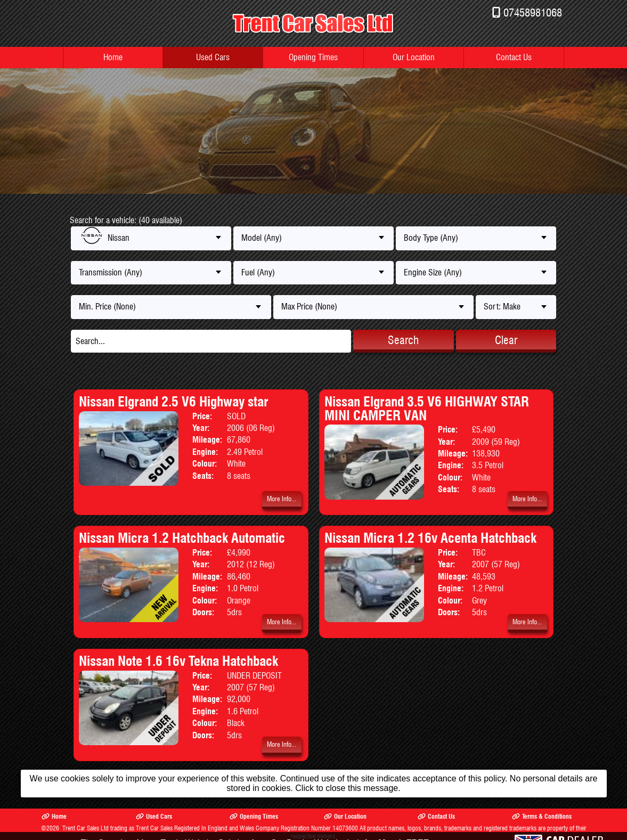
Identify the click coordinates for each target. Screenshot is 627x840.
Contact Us (514, 57)
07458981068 (533, 13)
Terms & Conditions (542, 816)
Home (113, 57)
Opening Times (313, 57)
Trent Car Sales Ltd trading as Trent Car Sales (117, 828)
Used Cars (213, 57)
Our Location (414, 57)
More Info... (282, 499)
